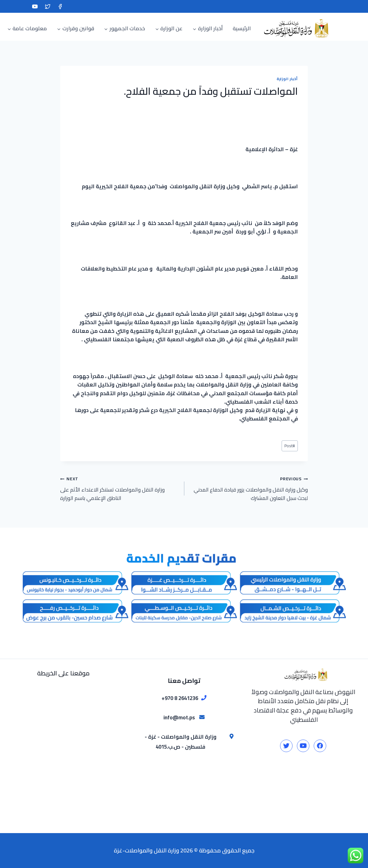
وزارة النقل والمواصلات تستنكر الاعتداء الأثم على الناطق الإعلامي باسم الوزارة (119, 488)
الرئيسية (242, 28)
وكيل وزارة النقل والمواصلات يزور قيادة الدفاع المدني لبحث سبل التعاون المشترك (249, 488)
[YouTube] (35, 6)
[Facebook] (60, 6)
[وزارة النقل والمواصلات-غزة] (295, 28)
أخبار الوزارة (287, 79)
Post (290, 446)
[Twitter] (48, 6)
